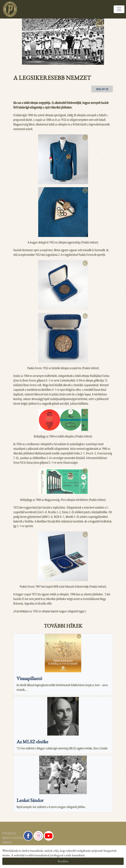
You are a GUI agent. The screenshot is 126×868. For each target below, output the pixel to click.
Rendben (63, 861)
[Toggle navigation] (119, 9)
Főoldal (3, 833)
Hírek (3, 842)
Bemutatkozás (3, 838)
